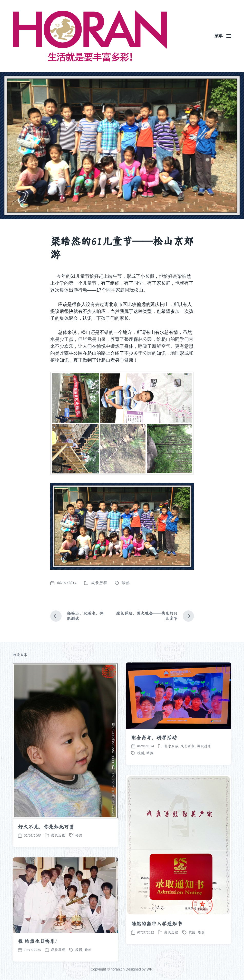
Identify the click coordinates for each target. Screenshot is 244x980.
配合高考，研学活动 (154, 765)
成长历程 (99, 583)
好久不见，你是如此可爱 (46, 854)
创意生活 (171, 774)
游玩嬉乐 (204, 774)
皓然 (126, 583)
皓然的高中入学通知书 (157, 951)
